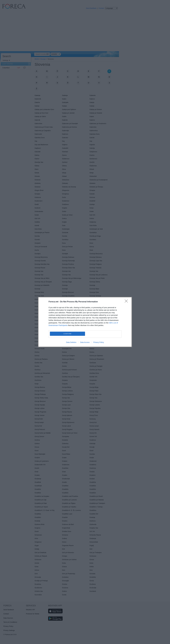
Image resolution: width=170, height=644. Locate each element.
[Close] (127, 302)
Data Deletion (71, 342)
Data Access (85, 342)
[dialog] (85, 322)
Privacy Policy (99, 342)
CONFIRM (67, 334)
